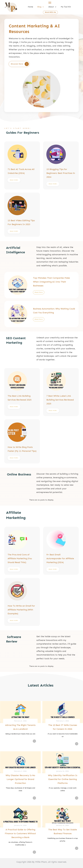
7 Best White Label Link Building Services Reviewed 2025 (61, 392)
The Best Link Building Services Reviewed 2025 (22, 392)
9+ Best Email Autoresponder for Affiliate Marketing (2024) (61, 551)
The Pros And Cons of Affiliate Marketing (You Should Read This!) (22, 551)
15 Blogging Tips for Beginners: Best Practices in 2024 (61, 165)
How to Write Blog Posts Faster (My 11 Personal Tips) (22, 441)
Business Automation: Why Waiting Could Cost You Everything (41, 314)
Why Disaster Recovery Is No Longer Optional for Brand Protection (20, 779)
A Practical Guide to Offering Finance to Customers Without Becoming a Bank (20, 833)
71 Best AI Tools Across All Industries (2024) (22, 165)
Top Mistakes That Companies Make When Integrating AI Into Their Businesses (41, 285)
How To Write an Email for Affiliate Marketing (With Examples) (22, 602)
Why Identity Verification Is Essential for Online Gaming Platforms (63, 779)
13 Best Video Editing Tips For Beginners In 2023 (22, 215)
